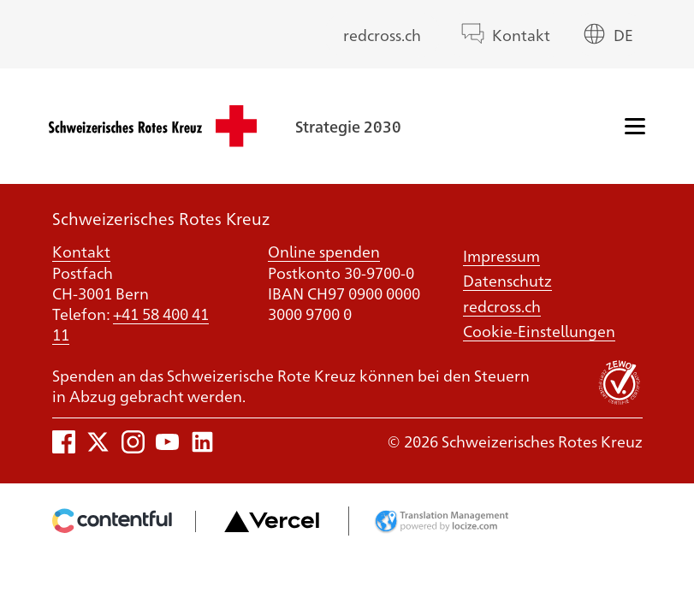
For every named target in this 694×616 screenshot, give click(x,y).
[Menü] (635, 126)
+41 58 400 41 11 (130, 323)
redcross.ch (382, 34)
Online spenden (324, 251)
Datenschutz (507, 280)
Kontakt (521, 34)
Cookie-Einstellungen (539, 330)
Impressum (501, 255)
